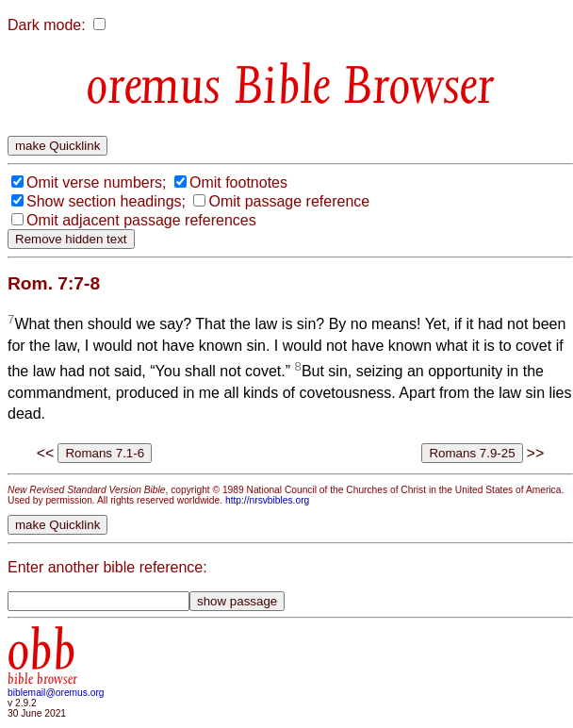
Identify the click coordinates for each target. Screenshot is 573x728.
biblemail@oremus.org (56, 693)
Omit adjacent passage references (141, 220)
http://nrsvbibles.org (267, 500)
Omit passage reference (289, 201)
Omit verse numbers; (96, 182)
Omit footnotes (238, 182)
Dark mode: (47, 25)
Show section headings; (106, 201)
